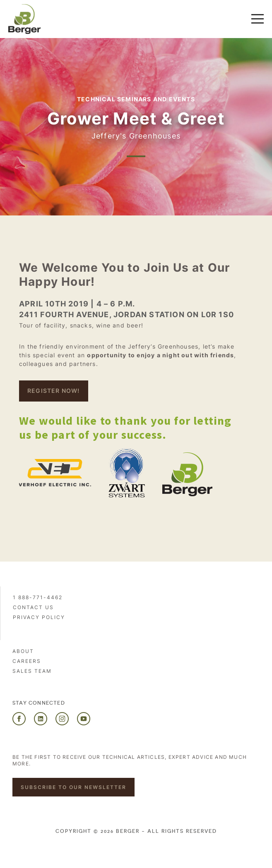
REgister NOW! (54, 391)
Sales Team (32, 671)
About (23, 651)
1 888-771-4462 (38, 597)
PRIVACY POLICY (39, 617)
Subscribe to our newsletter (73, 787)
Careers (27, 661)
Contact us (33, 607)
